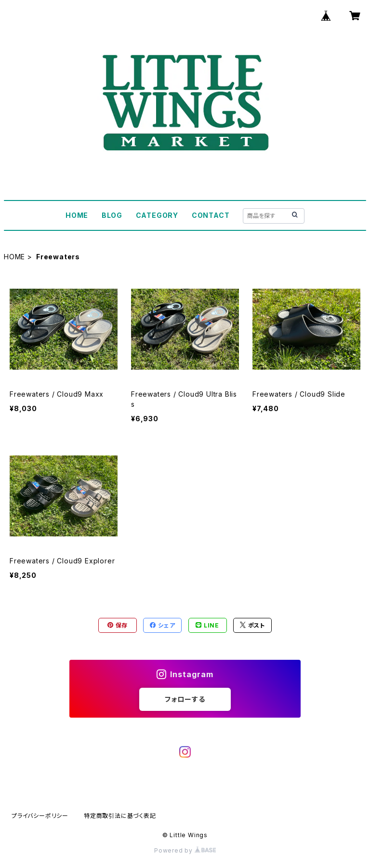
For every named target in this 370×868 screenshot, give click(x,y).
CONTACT (211, 215)
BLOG (112, 215)
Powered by (185, 850)
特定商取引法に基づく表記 (120, 816)
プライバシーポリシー (40, 816)
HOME (77, 215)
